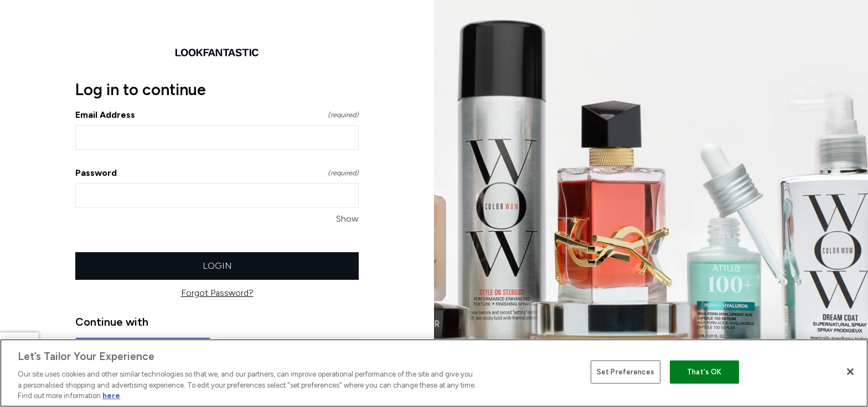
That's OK (704, 372)
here (111, 396)
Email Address (217, 115)
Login (217, 266)
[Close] (850, 372)
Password (217, 173)
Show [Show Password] (347, 219)
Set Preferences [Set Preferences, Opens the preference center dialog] (626, 372)
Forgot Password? (217, 293)
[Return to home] (217, 53)
